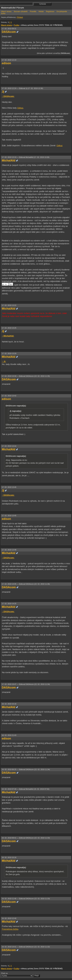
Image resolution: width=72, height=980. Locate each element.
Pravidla (33, 11)
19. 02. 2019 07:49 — (26, 789)
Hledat (41, 11)
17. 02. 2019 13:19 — (26, 157)
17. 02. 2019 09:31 (9, 29)
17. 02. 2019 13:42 (9, 396)
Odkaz (20, 108)
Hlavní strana (6, 11)
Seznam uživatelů (21, 11)
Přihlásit (20, 17)
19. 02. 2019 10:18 (9, 857)
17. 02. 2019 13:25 (9, 328)
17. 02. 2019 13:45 (9, 487)
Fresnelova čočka (10, 929)
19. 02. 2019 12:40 (9, 918)
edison (6, 63)
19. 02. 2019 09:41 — (26, 838)
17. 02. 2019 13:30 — (26, 376)
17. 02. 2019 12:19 (9, 60)
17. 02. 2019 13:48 (9, 550)
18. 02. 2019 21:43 (9, 735)
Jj (3, 92)
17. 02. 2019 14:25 (9, 604)
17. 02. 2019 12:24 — (22, 88)
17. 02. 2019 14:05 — (26, 584)
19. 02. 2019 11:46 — (26, 899)
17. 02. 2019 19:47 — (26, 684)
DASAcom (9, 32)
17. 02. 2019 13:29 (9, 353)
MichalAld (9, 161)
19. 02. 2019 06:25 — (26, 769)
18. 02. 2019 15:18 (9, 704)
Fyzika (16, 25)
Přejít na (20, 975)
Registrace (50, 11)
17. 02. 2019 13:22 (9, 305)
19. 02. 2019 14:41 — (26, 947)
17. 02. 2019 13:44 (9, 446)
